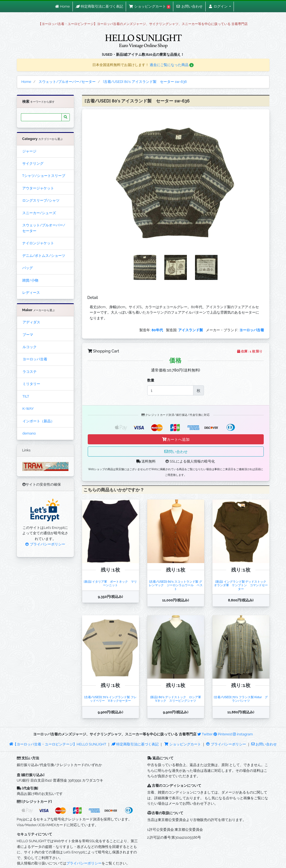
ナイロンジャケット (38, 243)
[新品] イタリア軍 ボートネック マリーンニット (111, 583)
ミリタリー (31, 384)
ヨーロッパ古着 (35, 359)
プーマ (28, 335)
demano (29, 433)
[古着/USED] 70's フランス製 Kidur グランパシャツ (241, 699)
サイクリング (33, 163)
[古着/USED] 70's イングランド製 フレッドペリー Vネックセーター (110, 699)
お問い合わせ (264, 744)
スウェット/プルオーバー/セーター (44, 228)
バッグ (28, 268)
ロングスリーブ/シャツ (41, 200)
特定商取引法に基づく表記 (135, 744)
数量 (151, 380)
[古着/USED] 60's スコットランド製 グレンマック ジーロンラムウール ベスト (176, 585)
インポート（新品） (38, 421)
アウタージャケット (38, 188)
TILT (26, 396)
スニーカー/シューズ (39, 213)
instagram (243, 734)
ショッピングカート (183, 744)
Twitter (205, 734)
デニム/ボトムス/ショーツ (44, 256)
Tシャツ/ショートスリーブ (44, 176)
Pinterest (223, 734)
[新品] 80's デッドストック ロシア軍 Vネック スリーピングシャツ (177, 699)
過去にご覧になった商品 (172, 65)
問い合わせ (176, 452)
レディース (31, 293)
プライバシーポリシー (45, 544)
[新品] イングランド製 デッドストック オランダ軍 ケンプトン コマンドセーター (242, 585)
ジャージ (29, 151)
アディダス (31, 322)
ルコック (30, 347)
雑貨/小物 (30, 280)
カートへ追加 (176, 439)
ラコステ (30, 372)
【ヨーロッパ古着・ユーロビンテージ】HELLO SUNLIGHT (58, 744)
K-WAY (28, 409)
